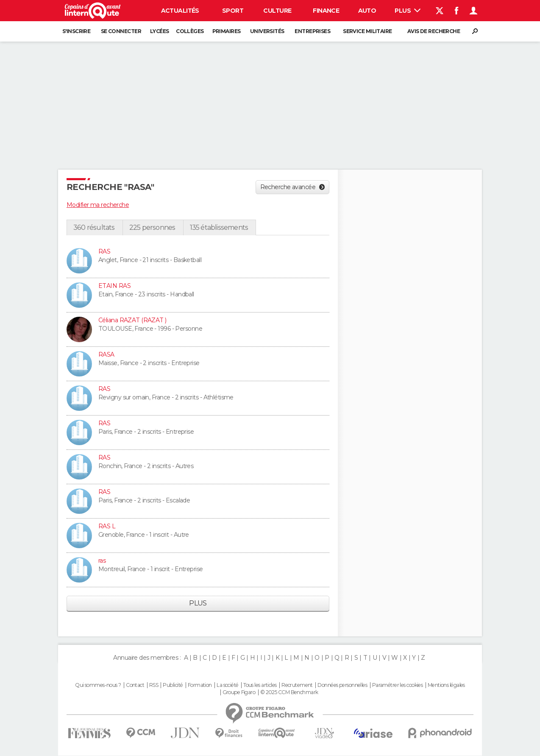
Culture (277, 11)
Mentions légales (446, 685)
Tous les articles (260, 685)
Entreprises (312, 31)
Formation (200, 685)
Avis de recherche (434, 31)
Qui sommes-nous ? (98, 685)
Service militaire (367, 31)
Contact (135, 685)
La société (227, 685)
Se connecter (121, 31)
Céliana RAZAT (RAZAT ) (132, 320)
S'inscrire (76, 31)
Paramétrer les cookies (398, 685)
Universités (267, 31)
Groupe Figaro (239, 692)
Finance (326, 11)
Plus (408, 11)
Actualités (180, 11)
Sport (233, 11)
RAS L (107, 526)
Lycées (160, 31)
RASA (106, 354)
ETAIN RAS (114, 286)
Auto (367, 11)
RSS (154, 685)
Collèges (190, 31)
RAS (104, 251)
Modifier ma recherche (98, 205)
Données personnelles (342, 685)
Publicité (173, 685)
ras (102, 561)
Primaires (227, 31)
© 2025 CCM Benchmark (289, 692)
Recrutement (297, 685)
